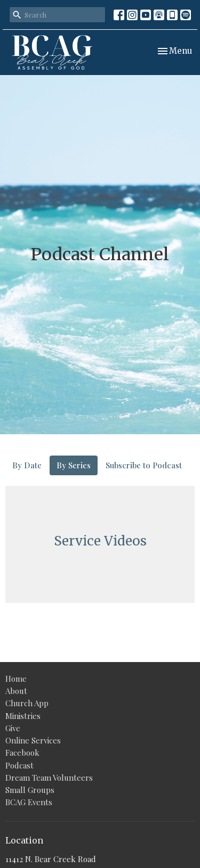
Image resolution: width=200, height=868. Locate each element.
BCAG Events (29, 802)
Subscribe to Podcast (144, 465)
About (16, 691)
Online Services (33, 740)
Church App (27, 703)
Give (13, 728)
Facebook (22, 753)
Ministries (23, 716)
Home (16, 679)
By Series (74, 465)
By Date (27, 465)
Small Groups (30, 790)
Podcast (19, 765)
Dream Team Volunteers (49, 778)
